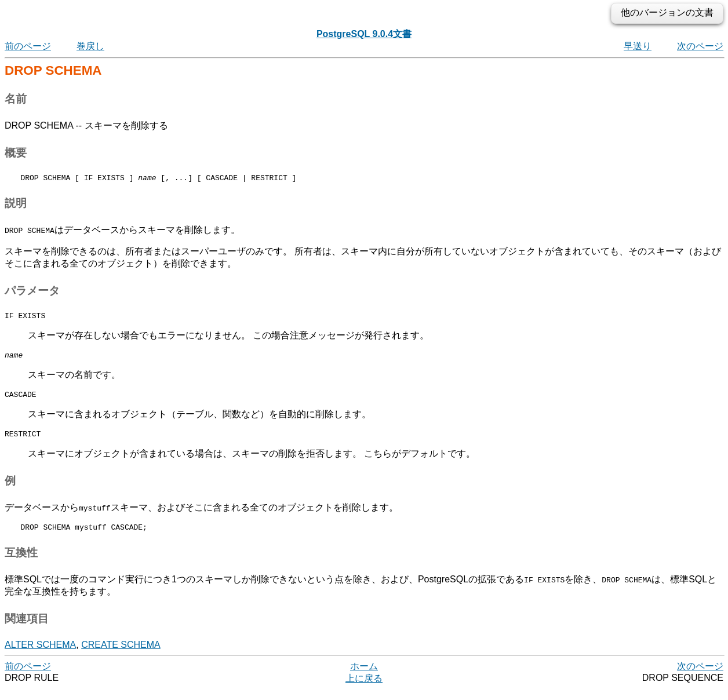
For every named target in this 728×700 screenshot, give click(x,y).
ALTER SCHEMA (40, 655)
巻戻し (90, 46)
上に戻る (364, 689)
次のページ (700, 46)
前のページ (28, 46)
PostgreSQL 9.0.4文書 (364, 34)
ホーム (364, 677)
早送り (638, 46)
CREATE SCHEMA (121, 655)
